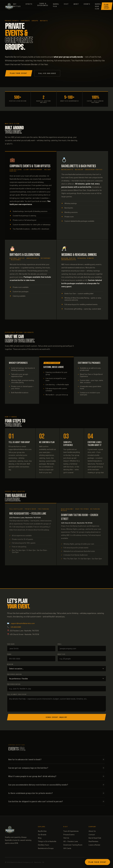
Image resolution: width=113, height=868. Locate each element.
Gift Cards (67, 848)
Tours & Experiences (71, 831)
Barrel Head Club (98, 6)
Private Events (69, 835)
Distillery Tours (44, 845)
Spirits (29, 4)
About (76, 4)
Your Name (11, 644)
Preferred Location (14, 674)
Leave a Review (94, 845)
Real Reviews (93, 841)
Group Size (62, 654)
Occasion (10, 664)
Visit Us (66, 838)
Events (87, 4)
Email (60, 644)
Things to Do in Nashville (47, 841)
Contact (92, 835)
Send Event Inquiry (56, 717)
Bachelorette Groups (46, 848)
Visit (66, 4)
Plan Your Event (107, 6)
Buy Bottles (42, 831)
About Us (92, 831)
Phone (9, 654)
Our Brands (42, 835)
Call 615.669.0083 (47, 73)
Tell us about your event (17, 694)
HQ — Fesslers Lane (71, 841)
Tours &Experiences (43, 4)
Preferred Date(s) (14, 684)
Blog (40, 838)
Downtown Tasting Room (73, 845)
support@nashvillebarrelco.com (23, 623)
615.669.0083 (16, 627)
